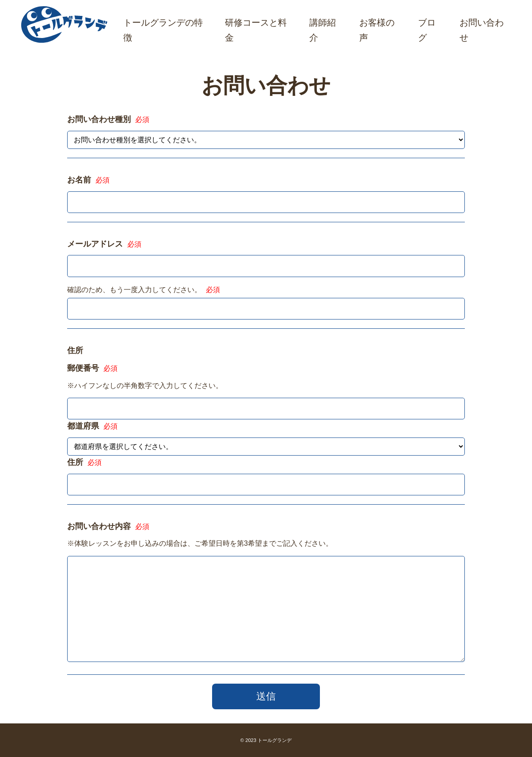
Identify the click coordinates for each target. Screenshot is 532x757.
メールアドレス (104, 244)
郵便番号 (92, 368)
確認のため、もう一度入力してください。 (144, 290)
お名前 (88, 180)
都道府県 (92, 426)
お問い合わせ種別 (108, 119)
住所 (84, 462)
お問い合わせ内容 (108, 526)
